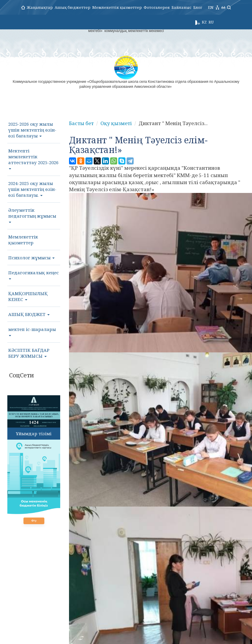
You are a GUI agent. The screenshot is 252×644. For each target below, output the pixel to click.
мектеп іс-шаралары (32, 331)
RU (203, 22)
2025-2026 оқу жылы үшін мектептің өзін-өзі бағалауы (32, 130)
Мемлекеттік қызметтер (119, 7)
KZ (196, 22)
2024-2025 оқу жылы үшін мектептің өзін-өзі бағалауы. (32, 189)
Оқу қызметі (114, 123)
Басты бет (81, 123)
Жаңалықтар (40, 7)
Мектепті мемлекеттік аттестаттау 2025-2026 (33, 159)
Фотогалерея (159, 7)
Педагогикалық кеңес (33, 275)
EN (211, 22)
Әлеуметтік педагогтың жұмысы (32, 215)
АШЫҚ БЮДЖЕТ (29, 314)
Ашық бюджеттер (74, 7)
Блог (202, 7)
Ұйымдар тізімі (34, 433)
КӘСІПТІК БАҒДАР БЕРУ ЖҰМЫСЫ (29, 353)
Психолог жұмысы (31, 258)
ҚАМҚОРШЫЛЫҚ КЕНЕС (28, 296)
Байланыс (185, 7)
